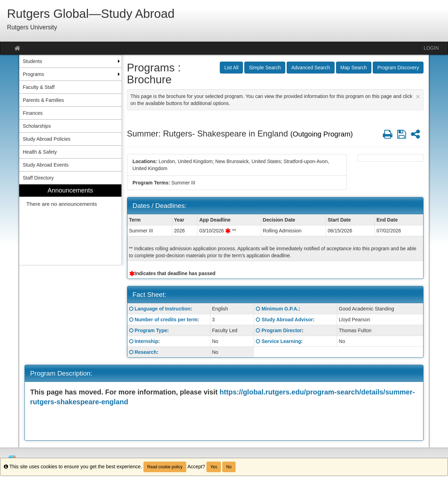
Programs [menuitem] (33, 74)
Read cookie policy (165, 467)
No (229, 467)
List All (231, 68)
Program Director (282, 330)
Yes (214, 467)
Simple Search (265, 68)
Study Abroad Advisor (287, 320)
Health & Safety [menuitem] (40, 152)
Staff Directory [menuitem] (38, 178)
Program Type (151, 330)
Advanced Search (311, 68)
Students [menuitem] (32, 61)
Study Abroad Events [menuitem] (46, 165)
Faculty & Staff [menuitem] (39, 87)
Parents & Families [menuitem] (43, 100)
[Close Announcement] (418, 96)
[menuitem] (70, 225)
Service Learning (281, 341)
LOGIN (431, 48)
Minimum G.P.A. (280, 309)
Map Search (354, 68)
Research (145, 352)
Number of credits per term (166, 320)
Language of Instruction (162, 309)
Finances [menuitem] (33, 113)
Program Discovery (398, 68)
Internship (146, 341)
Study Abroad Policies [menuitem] (47, 139)
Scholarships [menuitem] (37, 126)
